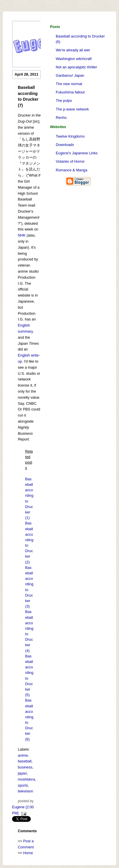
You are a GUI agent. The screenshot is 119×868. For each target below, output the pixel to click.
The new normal (69, 84)
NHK (22, 235)
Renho (61, 118)
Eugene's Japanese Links (77, 153)
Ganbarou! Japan (70, 75)
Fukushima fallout (70, 92)
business (25, 767)
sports (23, 785)
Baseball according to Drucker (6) (80, 39)
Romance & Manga (72, 170)
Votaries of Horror (70, 161)
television (25, 791)
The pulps (64, 101)
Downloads (65, 145)
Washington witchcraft (74, 59)
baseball (25, 761)
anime (23, 755)
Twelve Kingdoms (70, 136)
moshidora (26, 779)
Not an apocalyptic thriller (76, 67)
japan (22, 773)
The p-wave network (72, 109)
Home (28, 853)
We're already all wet (73, 50)
